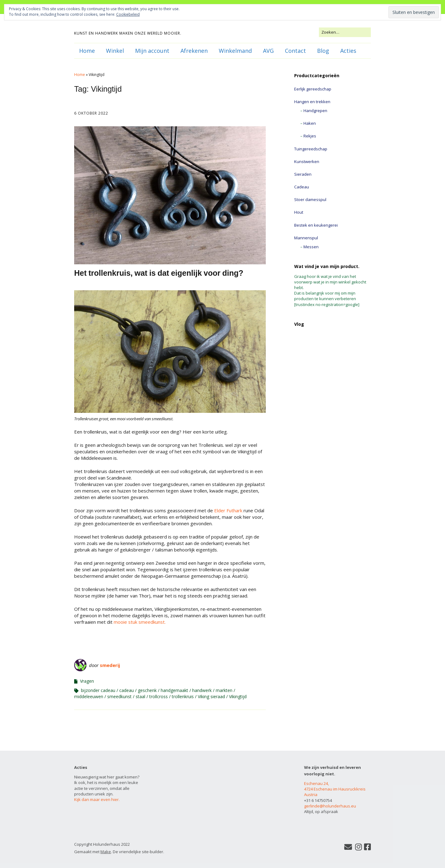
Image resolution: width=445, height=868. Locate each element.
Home (87, 51)
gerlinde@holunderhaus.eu (330, 806)
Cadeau (302, 187)
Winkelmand (235, 51)
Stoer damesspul (310, 199)
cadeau (127, 690)
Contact (295, 51)
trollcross (159, 696)
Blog (323, 51)
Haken (310, 123)
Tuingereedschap (311, 149)
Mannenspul (306, 238)
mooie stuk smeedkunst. (139, 622)
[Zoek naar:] (345, 32)
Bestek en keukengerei (316, 225)
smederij (110, 665)
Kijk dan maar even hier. (97, 799)
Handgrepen (315, 111)
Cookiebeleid (128, 14)
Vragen (87, 681)
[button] (170, 195)
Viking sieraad (211, 696)
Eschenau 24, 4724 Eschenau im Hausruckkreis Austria (335, 789)
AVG (268, 51)
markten (224, 690)
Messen (311, 247)
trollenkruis (183, 696)
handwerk (202, 690)
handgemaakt (174, 690)
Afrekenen (194, 51)
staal (140, 696)
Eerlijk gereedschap (313, 89)
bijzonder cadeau (98, 690)
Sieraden (303, 174)
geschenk (147, 690)
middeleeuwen (89, 696)
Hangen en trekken (312, 102)
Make (106, 852)
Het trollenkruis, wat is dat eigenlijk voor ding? (159, 273)
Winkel (115, 51)
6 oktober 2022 (91, 113)
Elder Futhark (228, 510)
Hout (299, 212)
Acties (348, 51)
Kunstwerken (307, 161)
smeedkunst (119, 696)
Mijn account (152, 51)
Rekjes (310, 136)
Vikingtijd (238, 696)
